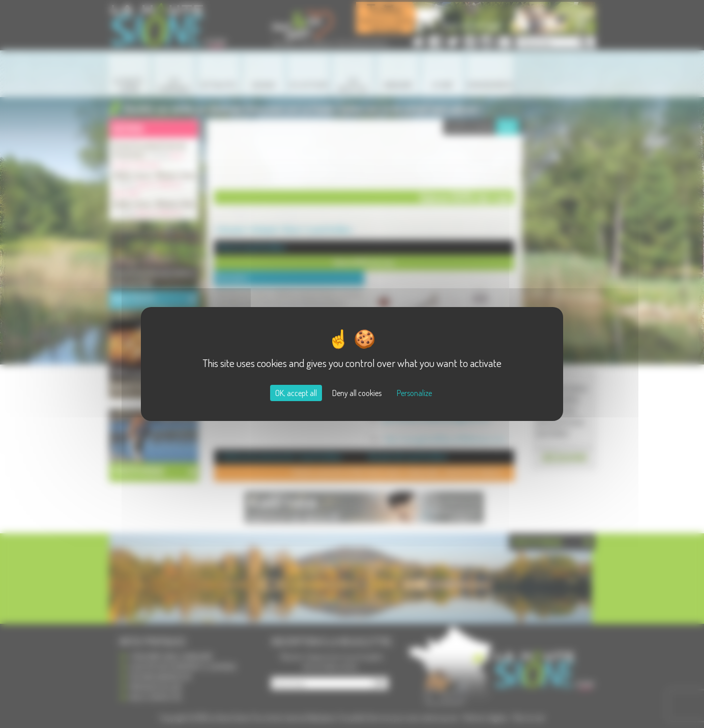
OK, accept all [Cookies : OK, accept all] (296, 393)
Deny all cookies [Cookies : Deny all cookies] (357, 393)
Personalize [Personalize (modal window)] (414, 393)
